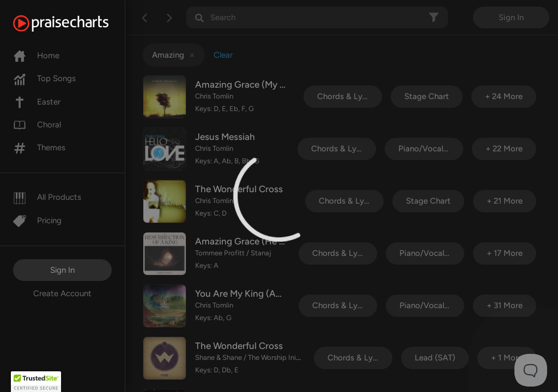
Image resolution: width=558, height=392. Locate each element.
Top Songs (44, 78)
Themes (39, 148)
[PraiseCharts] (74, 23)
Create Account (62, 293)
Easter (37, 102)
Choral (37, 125)
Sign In (62, 270)
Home (36, 56)
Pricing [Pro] (37, 220)
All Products (47, 197)
